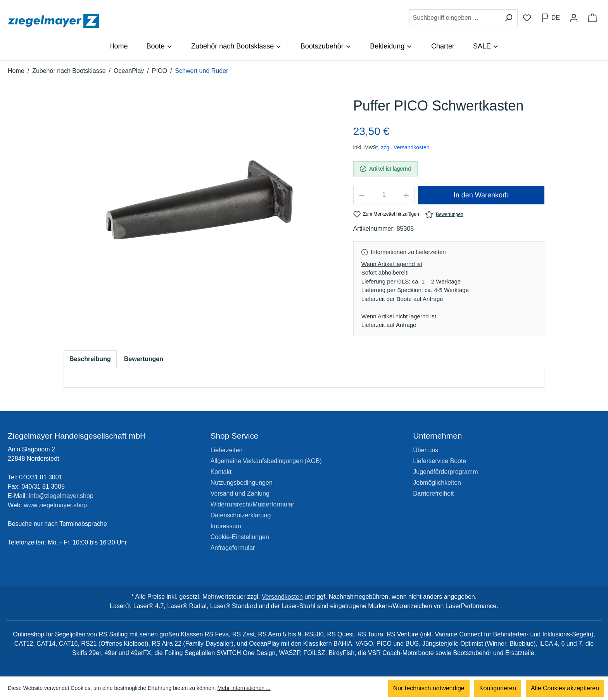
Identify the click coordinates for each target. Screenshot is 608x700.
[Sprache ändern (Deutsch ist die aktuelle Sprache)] (550, 18)
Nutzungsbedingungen (242, 483)
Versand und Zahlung (240, 493)
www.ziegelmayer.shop (56, 505)
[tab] (90, 359)
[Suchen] (509, 18)
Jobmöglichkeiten (437, 483)
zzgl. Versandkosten (405, 147)
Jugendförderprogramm (445, 472)
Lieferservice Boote (440, 461)
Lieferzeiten (227, 450)
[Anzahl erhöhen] (406, 195)
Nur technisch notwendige (429, 688)
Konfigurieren (498, 688)
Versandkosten (282, 597)
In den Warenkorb (481, 195)
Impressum (226, 526)
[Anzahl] (384, 195)
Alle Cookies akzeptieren (565, 688)
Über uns (426, 450)
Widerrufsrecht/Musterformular (252, 504)
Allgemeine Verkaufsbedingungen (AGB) (266, 461)
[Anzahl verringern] (362, 195)
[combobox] (454, 18)
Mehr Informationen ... (244, 688)
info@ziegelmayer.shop (61, 496)
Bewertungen (444, 214)
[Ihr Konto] (574, 18)
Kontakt (221, 472)
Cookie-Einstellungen (240, 537)
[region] (201, 200)
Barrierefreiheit (433, 493)
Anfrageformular (233, 548)
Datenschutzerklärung (241, 515)
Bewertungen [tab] (144, 359)
